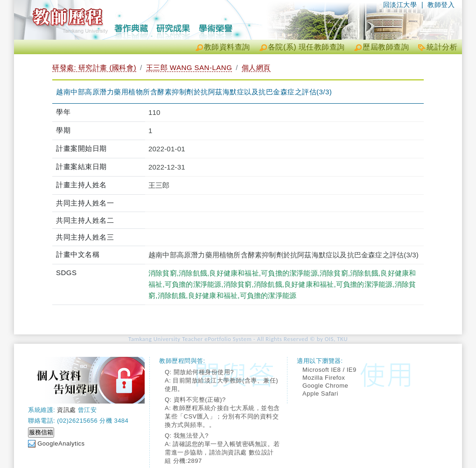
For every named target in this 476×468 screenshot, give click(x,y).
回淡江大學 (400, 5)
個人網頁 (256, 67)
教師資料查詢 (227, 47)
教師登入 (441, 5)
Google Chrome (325, 386)
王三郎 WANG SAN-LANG (189, 67)
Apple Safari (320, 394)
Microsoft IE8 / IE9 (329, 370)
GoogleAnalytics (61, 443)
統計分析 (442, 47)
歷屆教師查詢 (386, 47)
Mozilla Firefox (324, 378)
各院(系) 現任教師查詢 (306, 47)
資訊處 (66, 410)
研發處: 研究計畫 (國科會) (94, 67)
